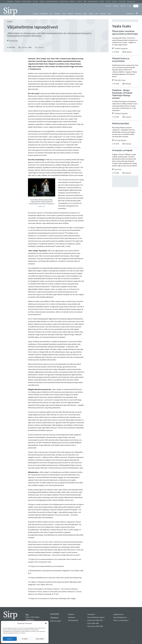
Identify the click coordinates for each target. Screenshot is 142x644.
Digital (135, 642)
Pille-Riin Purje (120, 80)
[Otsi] (137, 13)
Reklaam (123, 6)
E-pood (129, 6)
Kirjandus (57, 14)
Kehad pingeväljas (121, 124)
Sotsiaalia (78, 14)
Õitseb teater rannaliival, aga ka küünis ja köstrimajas (125, 33)
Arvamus (36, 14)
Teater (85, 14)
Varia (109, 14)
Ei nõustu (25, 639)
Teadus (91, 14)
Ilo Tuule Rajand (120, 141)
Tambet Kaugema (121, 49)
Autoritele (108, 6)
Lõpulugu (103, 14)
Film (51, 14)
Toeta (136, 6)
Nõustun (10, 639)
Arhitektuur (44, 14)
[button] (46, 623)
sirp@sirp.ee (30, 620)
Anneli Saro (13, 41)
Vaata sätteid (40, 639)
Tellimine (116, 6)
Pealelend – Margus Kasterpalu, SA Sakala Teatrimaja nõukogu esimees (122, 94)
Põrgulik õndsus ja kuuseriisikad (121, 60)
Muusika (70, 14)
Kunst (64, 14)
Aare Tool (118, 170)
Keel (97, 14)
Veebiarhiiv (130, 14)
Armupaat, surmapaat (122, 151)
